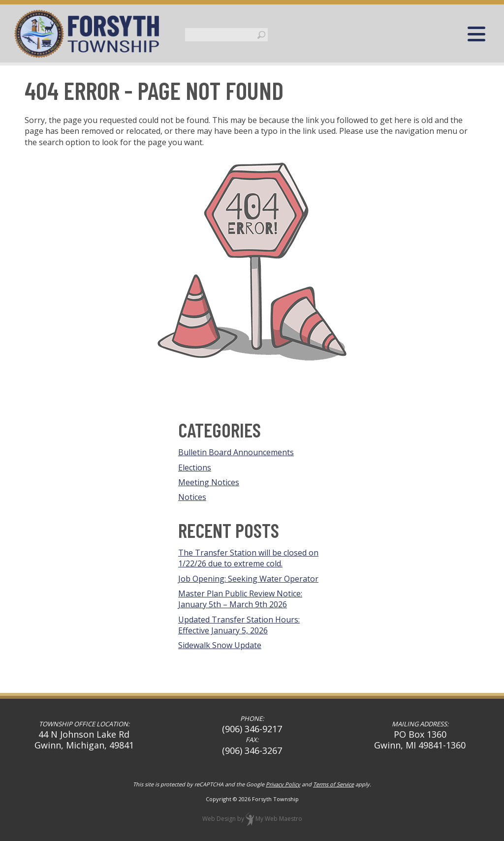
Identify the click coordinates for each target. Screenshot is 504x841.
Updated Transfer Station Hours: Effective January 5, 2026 (239, 625)
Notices (192, 497)
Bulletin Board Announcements (236, 452)
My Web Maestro (279, 819)
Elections (195, 467)
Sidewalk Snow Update (220, 645)
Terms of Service (333, 784)
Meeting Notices (209, 482)
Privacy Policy (283, 784)
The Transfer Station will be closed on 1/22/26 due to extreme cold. (248, 558)
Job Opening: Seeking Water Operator (248, 579)
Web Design (219, 819)
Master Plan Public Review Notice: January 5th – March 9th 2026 (240, 599)
